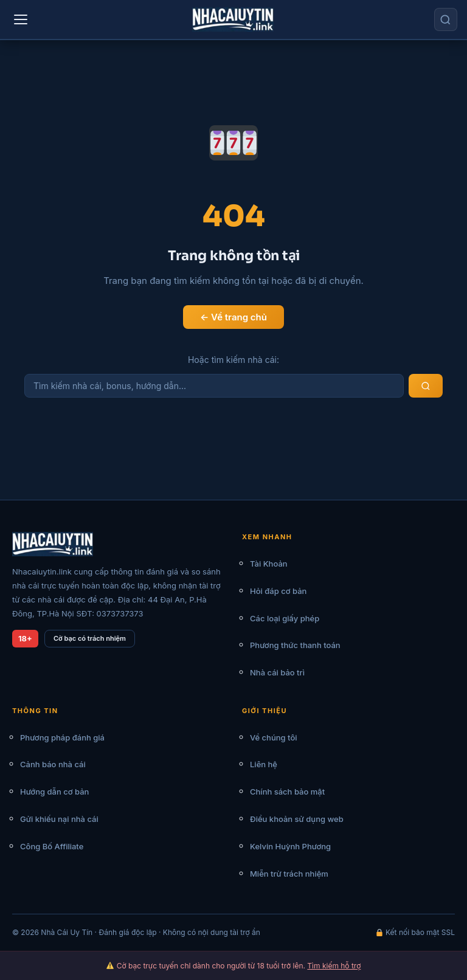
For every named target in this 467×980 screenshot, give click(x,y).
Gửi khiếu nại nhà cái (59, 819)
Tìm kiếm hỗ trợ (334, 966)
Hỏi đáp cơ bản (278, 591)
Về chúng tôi (274, 737)
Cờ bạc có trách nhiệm (90, 638)
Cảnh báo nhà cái (53, 764)
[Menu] (21, 19)
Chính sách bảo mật (287, 792)
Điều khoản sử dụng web (297, 819)
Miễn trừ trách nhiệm (289, 874)
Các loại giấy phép (285, 618)
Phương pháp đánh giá (62, 737)
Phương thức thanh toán (295, 645)
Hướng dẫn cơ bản (54, 792)
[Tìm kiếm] (446, 19)
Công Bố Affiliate (52, 846)
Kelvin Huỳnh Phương (290, 846)
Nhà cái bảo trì (277, 672)
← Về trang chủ (233, 317)
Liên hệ (264, 764)
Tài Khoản (269, 564)
